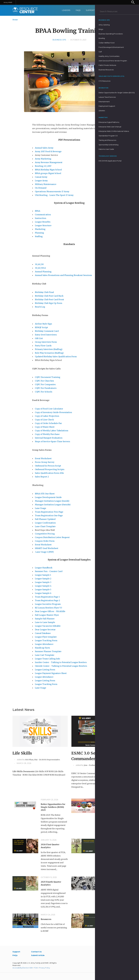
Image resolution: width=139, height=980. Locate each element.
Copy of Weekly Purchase (47, 434)
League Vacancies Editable (48, 626)
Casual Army (41, 177)
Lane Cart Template (45, 655)
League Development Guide (48, 497)
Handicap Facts (43, 648)
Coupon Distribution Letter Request (52, 537)
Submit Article (38, 955)
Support (90, 10)
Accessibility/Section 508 (22, 968)
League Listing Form (45, 670)
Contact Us (106, 10)
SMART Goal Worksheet (47, 548)
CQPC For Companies (45, 384)
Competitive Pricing (45, 534)
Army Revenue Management (49, 162)
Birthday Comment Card (47, 331)
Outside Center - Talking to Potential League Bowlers (61, 666)
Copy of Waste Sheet (45, 427)
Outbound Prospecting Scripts (50, 469)
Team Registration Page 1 (47, 597)
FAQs (78, 10)
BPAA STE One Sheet (45, 494)
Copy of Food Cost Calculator (49, 409)
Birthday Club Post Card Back (49, 296)
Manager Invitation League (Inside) (52, 501)
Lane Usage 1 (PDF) (44, 552)
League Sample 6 (43, 593)
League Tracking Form (46, 640)
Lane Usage (41, 508)
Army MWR (8, 2)
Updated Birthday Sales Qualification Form (56, 357)
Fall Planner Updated (45, 519)
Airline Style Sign (43, 324)
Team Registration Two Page (49, 512)
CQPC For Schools (44, 392)
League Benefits (43, 222)
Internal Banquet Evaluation (49, 438)
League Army (41, 181)
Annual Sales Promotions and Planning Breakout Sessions (63, 275)
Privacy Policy (44, 968)
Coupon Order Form (45, 541)
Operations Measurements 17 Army (52, 191)
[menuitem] (124, 10)
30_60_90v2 (40, 268)
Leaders (66, 10)
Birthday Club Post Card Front (49, 299)
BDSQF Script (41, 327)
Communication (43, 215)
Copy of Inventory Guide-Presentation (53, 412)
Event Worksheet (43, 458)
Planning (40, 233)
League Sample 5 (43, 590)
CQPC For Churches (45, 381)
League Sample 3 (43, 582)
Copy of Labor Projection (47, 416)
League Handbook (44, 568)
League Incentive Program (48, 604)
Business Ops (59, 40)
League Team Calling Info (47, 659)
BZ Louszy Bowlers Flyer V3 (48, 608)
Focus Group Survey (45, 462)
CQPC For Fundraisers (46, 388)
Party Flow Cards (43, 346)
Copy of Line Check (44, 420)
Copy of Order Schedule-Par (48, 423)
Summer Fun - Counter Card (49, 571)
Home (15, 20)
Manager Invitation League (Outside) (53, 505)
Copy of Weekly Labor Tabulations (52, 431)
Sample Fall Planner (45, 619)
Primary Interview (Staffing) (49, 349)
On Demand (41, 188)
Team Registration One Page (49, 515)
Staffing (39, 236)
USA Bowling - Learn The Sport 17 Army (54, 195)
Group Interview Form (46, 342)
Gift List (39, 338)
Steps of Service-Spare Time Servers (53, 441)
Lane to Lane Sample (45, 622)
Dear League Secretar (45, 630)
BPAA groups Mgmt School (48, 173)
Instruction (41, 218)
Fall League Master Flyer (47, 615)
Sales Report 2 (42, 477)
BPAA (38, 211)
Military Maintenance (46, 184)
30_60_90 (39, 264)
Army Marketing (43, 159)
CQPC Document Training (48, 377)
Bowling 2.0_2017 (43, 166)
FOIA (36, 968)
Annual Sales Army (44, 148)
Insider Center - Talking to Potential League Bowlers (61, 662)
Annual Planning (43, 272)
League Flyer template (46, 637)
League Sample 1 (43, 575)
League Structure (43, 225)
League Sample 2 (43, 579)
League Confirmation (45, 523)
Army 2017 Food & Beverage (48, 151)
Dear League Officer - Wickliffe (50, 611)
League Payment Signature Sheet (51, 673)
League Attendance (44, 644)
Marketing (40, 229)
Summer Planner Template (48, 651)
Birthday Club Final (44, 292)
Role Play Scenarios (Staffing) (49, 353)
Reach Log (40, 307)
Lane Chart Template (45, 526)
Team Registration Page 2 (48, 600)
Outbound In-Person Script (48, 466)
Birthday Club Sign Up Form (49, 303)
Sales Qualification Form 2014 (50, 473)
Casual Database (43, 633)
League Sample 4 (43, 586)
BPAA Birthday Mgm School (48, 170)
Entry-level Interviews (46, 335)
